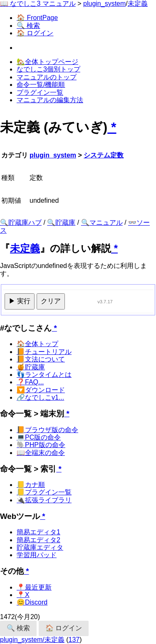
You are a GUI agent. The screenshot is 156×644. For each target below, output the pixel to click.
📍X (23, 595)
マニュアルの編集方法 (50, 100)
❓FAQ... (30, 382)
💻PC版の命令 (39, 437)
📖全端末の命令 (41, 453)
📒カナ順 (31, 485)
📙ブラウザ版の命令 (47, 430)
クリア (51, 301)
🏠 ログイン (35, 33)
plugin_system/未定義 (32, 640)
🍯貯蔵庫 (31, 367)
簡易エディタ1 (38, 532)
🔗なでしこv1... (40, 397)
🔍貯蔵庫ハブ (21, 222)
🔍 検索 (28, 26)
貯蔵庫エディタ (40, 547)
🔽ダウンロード (41, 390)
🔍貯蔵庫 (61, 222)
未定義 (138, 4)
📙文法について (41, 359)
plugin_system (104, 4)
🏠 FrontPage (37, 18)
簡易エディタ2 (38, 540)
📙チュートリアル (44, 352)
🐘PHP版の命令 (41, 445)
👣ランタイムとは (44, 375)
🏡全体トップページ (47, 62)
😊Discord (32, 602)
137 (74, 640)
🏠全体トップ (37, 344)
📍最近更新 (34, 587)
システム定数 (104, 155)
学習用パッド (37, 555)
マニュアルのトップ (47, 77)
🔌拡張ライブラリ (44, 500)
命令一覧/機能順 (41, 85)
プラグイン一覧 (40, 92)
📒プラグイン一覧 (44, 492)
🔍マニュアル (102, 222)
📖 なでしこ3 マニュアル (38, 4)
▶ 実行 (20, 301)
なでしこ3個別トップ (48, 69)
